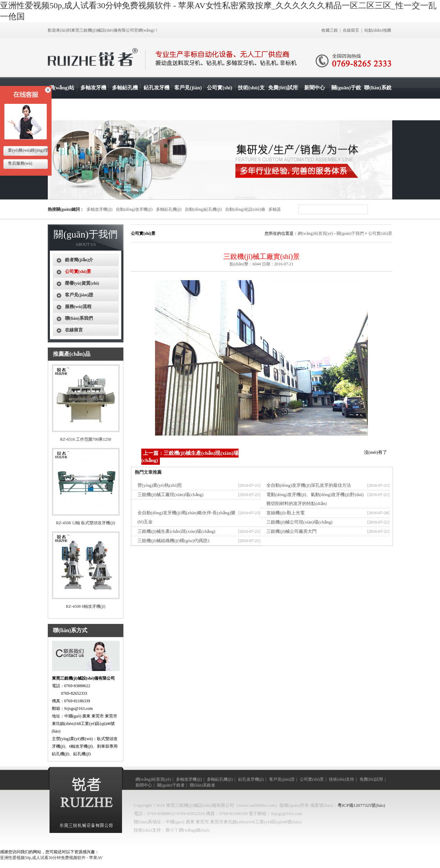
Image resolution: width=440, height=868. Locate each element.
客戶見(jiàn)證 (188, 98)
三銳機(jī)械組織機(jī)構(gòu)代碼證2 (173, 541)
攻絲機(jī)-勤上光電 (285, 513)
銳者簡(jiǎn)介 (79, 260)
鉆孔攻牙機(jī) (157, 98)
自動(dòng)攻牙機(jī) (134, 209)
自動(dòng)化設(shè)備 (245, 209)
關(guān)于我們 (350, 233)
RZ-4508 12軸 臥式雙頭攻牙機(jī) (86, 523)
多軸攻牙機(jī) (93, 98)
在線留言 (351, 30)
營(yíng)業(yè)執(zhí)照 (160, 485)
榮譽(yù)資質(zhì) (82, 283)
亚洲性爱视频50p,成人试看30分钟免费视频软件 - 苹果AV (51, 858)
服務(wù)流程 (78, 306)
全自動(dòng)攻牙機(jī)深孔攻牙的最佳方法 (309, 485)
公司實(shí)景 (219, 98)
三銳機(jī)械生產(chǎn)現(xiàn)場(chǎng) (176, 531)
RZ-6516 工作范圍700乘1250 (86, 439)
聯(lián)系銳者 (378, 98)
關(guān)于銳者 (346, 98)
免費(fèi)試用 (283, 88)
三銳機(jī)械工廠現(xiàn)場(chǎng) (170, 495)
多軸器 (275, 209)
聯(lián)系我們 (79, 318)
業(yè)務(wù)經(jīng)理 (27, 150)
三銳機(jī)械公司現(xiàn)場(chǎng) (299, 522)
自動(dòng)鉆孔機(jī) (203, 209)
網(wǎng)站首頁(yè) (62, 98)
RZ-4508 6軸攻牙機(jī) (86, 606)
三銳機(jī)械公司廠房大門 (291, 531)
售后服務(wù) (20, 163)
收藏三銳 (330, 30)
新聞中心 (315, 88)
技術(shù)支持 (251, 98)
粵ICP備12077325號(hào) (361, 805)
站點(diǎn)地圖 (378, 30)
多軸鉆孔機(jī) (125, 98)
